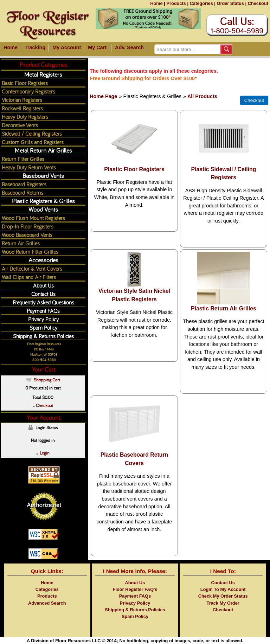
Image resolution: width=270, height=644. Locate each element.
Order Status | (232, 3)
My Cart (97, 47)
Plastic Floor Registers (134, 169)
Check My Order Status (223, 596)
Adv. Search (129, 47)
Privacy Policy (43, 319)
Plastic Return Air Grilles (224, 308)
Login (45, 453)
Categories (201, 3)
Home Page (103, 96)
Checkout (258, 3)
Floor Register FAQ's (135, 589)
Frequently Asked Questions (43, 302)
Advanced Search (47, 603)
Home (156, 3)
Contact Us (43, 294)
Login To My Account (223, 589)
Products (176, 3)
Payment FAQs (43, 311)
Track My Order (223, 603)
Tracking (35, 47)
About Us (43, 285)
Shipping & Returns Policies (43, 336)
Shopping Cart (47, 380)
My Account (67, 47)
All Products (202, 96)
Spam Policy (43, 327)
